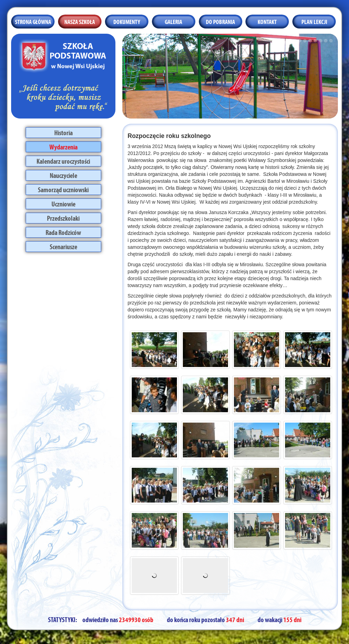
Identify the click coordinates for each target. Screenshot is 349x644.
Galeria (173, 21)
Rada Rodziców (63, 232)
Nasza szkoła (80, 21)
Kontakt (267, 21)
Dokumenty (127, 21)
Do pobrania (220, 21)
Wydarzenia (63, 146)
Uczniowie (63, 203)
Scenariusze (63, 246)
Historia (63, 132)
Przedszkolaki (63, 218)
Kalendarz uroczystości (63, 161)
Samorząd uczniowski (63, 189)
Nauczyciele (63, 175)
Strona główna (33, 21)
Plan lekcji (314, 21)
